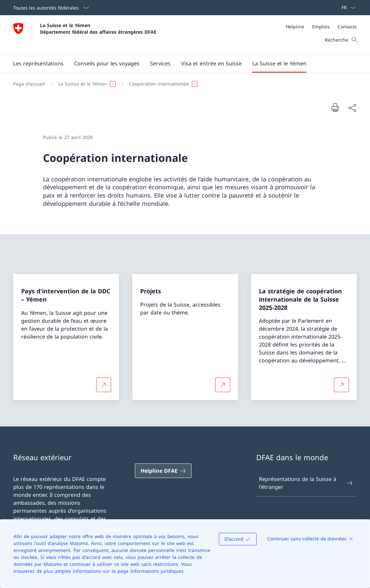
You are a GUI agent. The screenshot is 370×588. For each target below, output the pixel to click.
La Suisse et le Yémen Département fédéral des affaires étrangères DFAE (98, 28)
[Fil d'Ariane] (182, 84)
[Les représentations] (38, 63)
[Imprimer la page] (335, 107)
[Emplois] (321, 27)
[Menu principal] (180, 63)
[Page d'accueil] (29, 84)
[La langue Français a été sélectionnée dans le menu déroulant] (346, 8)
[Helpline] (295, 27)
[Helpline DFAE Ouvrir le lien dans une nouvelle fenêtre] (163, 471)
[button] (107, 63)
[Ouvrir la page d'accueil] (85, 35)
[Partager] (352, 108)
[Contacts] (347, 27)
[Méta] (321, 27)
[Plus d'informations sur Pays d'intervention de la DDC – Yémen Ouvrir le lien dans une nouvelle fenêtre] (103, 385)
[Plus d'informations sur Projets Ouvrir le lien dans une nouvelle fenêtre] (223, 385)
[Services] (160, 63)
